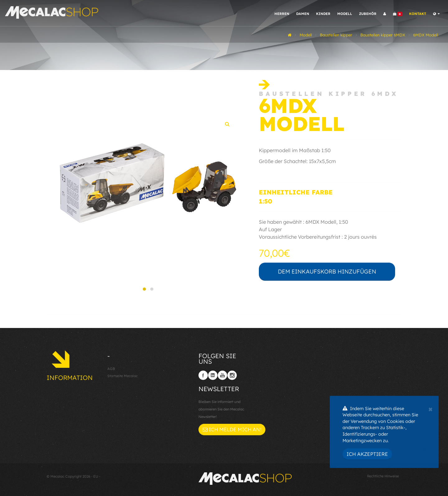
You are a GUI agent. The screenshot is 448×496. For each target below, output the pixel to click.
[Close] (430, 409)
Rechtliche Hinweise (383, 476)
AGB (111, 369)
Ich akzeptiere (367, 454)
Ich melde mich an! (232, 429)
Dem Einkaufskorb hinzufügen (327, 271)
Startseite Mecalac (123, 376)
